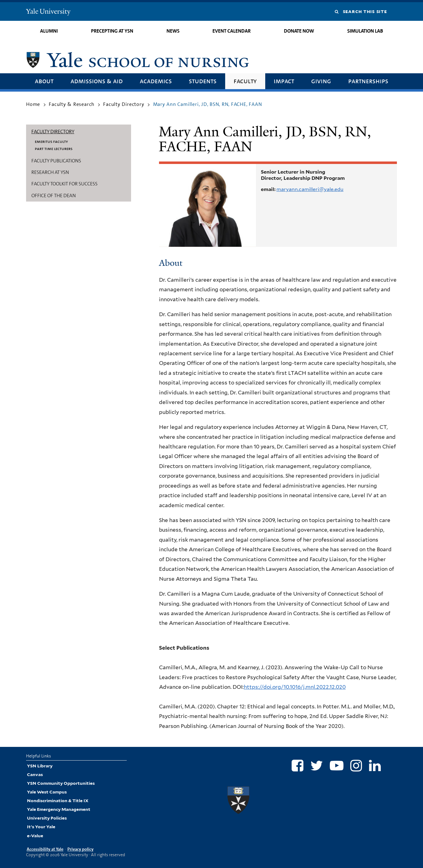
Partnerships (368, 81)
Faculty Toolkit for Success (64, 184)
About (44, 81)
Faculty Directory (124, 104)
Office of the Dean (54, 195)
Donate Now (299, 31)
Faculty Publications (56, 161)
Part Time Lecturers (54, 148)
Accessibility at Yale (45, 849)
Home (33, 104)
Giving (321, 81)
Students (203, 81)
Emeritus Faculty (51, 141)
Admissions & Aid (97, 81)
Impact (284, 81)
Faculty (245, 81)
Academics (156, 81)
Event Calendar (232, 31)
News (173, 31)
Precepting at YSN (112, 31)
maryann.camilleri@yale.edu (310, 189)
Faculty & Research (72, 104)
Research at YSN (50, 172)
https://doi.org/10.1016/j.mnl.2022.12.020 (295, 687)
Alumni (49, 31)
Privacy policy (80, 849)
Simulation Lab (365, 31)
